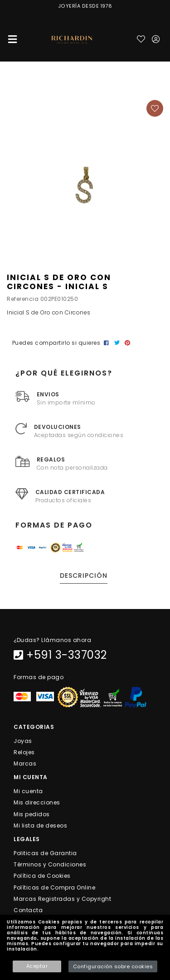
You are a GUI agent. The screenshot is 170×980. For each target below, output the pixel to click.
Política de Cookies (42, 876)
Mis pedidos (32, 814)
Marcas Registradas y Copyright (62, 898)
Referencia (23, 299)
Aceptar (37, 966)
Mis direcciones (37, 802)
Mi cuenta (28, 791)
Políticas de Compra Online (54, 887)
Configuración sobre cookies (113, 966)
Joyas (23, 740)
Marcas (25, 764)
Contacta (28, 910)
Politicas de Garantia (45, 853)
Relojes (24, 752)
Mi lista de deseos (40, 825)
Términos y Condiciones (50, 864)
